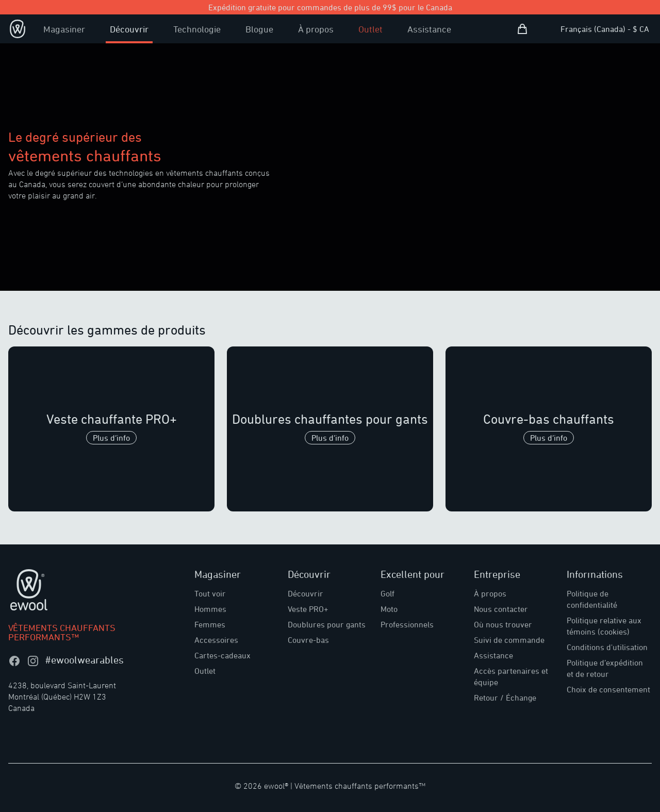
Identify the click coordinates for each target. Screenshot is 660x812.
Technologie (197, 29)
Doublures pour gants (327, 624)
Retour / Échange (505, 698)
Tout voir (210, 593)
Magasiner (64, 29)
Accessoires (216, 640)
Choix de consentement (608, 689)
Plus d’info (111, 438)
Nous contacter (501, 609)
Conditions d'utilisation (607, 647)
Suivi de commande (509, 640)
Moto (389, 609)
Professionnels (407, 624)
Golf (387, 593)
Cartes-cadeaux (222, 655)
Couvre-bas (308, 640)
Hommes (210, 609)
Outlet (370, 29)
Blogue (259, 29)
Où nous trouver (503, 624)
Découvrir (129, 29)
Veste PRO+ (308, 609)
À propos (316, 29)
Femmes (210, 624)
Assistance (429, 29)
